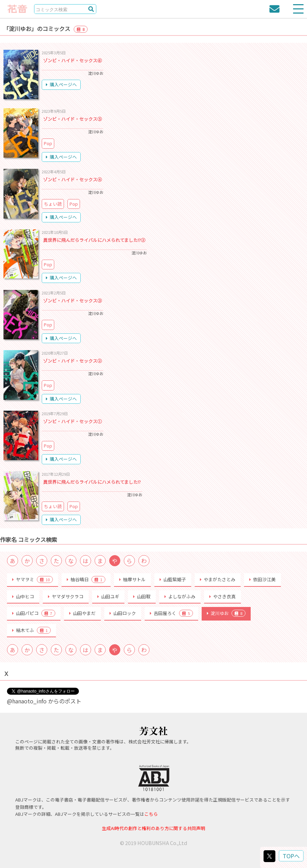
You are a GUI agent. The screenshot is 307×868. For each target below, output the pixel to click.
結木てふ (31, 630)
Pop (48, 143)
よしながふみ (180, 596)
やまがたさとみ (218, 579)
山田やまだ (82, 613)
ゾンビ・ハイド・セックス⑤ (72, 119)
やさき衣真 (223, 596)
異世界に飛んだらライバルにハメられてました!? (92, 482)
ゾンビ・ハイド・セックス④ (72, 179)
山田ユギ (108, 596)
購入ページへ (61, 84)
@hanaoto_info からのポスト (44, 701)
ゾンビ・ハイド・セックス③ (72, 301)
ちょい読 (53, 204)
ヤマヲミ (33, 579)
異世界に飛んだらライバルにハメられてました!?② (94, 240)
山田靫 (142, 596)
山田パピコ (34, 613)
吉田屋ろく (171, 613)
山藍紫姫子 (173, 579)
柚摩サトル (132, 579)
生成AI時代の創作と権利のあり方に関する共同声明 (153, 828)
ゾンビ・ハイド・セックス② (72, 361)
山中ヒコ (23, 596)
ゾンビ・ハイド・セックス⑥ (72, 60)
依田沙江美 (262, 579)
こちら (151, 814)
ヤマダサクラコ (66, 596)
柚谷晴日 (86, 579)
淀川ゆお (226, 613)
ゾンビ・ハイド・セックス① (72, 421)
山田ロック (123, 613)
